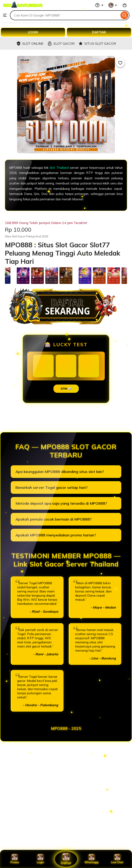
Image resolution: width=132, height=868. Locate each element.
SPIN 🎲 (66, 389)
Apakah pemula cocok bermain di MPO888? (54, 519)
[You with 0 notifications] (113, 5)
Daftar (66, 859)
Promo (15, 859)
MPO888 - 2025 (66, 728)
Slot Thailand (59, 168)
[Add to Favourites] (120, 63)
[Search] (124, 15)
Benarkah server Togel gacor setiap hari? (52, 487)
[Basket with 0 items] (125, 5)
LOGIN (33, 32)
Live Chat (117, 859)
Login (40, 859)
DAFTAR (99, 32)
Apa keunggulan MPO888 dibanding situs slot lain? (60, 472)
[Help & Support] (99, 5)
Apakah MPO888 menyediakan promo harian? (56, 535)
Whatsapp (92, 859)
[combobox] (65, 15)
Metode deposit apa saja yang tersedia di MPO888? (61, 503)
